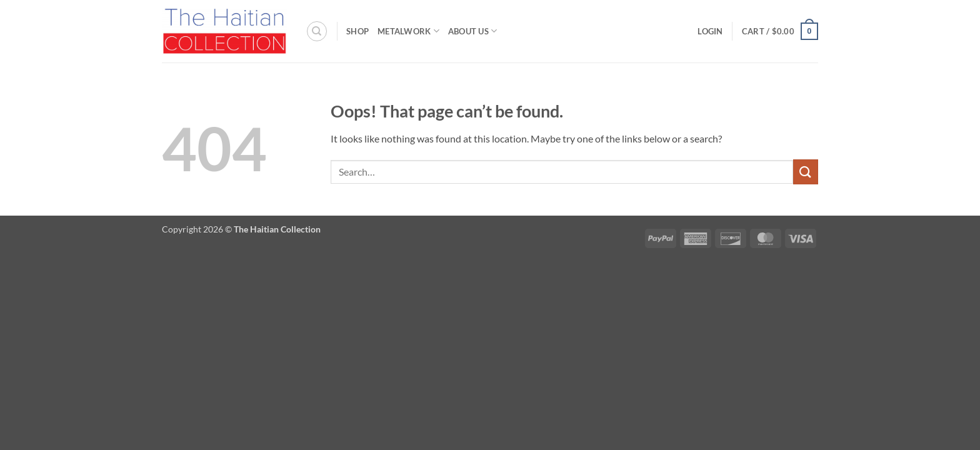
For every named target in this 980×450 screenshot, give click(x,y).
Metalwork (408, 31)
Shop (357, 31)
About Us (473, 31)
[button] (710, 31)
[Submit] (806, 172)
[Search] (317, 31)
